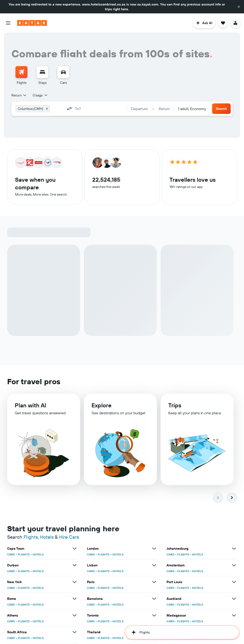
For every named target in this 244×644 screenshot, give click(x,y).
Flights (31, 538)
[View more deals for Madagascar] (234, 617)
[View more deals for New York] (75, 583)
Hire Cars (69, 538)
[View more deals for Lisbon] (154, 566)
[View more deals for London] (154, 550)
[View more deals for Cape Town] (75, 550)
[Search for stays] (42, 72)
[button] (239, 7)
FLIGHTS (24, 556)
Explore (102, 409)
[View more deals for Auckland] (234, 600)
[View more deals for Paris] (154, 583)
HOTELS (38, 556)
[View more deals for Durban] (75, 566)
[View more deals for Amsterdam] (234, 566)
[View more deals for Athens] (75, 617)
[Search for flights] (21, 72)
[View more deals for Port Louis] (234, 583)
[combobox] (19, 95)
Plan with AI (30, 408)
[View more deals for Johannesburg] (234, 550)
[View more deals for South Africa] (75, 633)
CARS (11, 556)
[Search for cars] (63, 72)
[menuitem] (21, 75)
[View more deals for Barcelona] (154, 600)
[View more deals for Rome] (75, 600)
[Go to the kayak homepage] (32, 23)
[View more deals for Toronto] (154, 617)
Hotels (47, 538)
